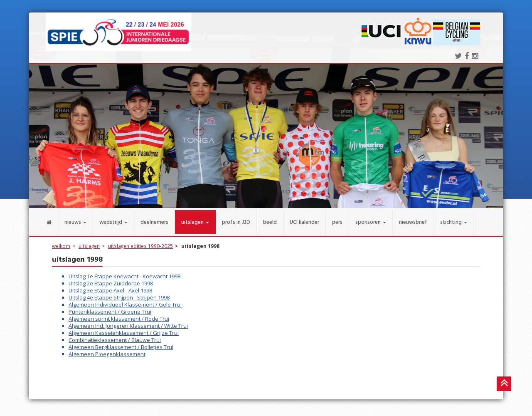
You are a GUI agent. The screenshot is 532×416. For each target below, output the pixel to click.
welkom (61, 242)
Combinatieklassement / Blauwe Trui (115, 336)
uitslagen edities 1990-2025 (140, 242)
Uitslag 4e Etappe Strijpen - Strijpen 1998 (119, 293)
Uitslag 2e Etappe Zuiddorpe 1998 (111, 279)
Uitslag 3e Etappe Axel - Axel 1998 (110, 286)
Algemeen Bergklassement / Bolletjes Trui (121, 343)
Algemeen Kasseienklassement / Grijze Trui (124, 329)
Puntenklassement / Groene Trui (110, 307)
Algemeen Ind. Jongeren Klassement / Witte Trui (128, 322)
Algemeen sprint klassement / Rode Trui (119, 314)
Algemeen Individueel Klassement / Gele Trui (125, 300)
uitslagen (89, 242)
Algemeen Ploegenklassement (107, 350)
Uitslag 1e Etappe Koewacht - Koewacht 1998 (124, 272)
